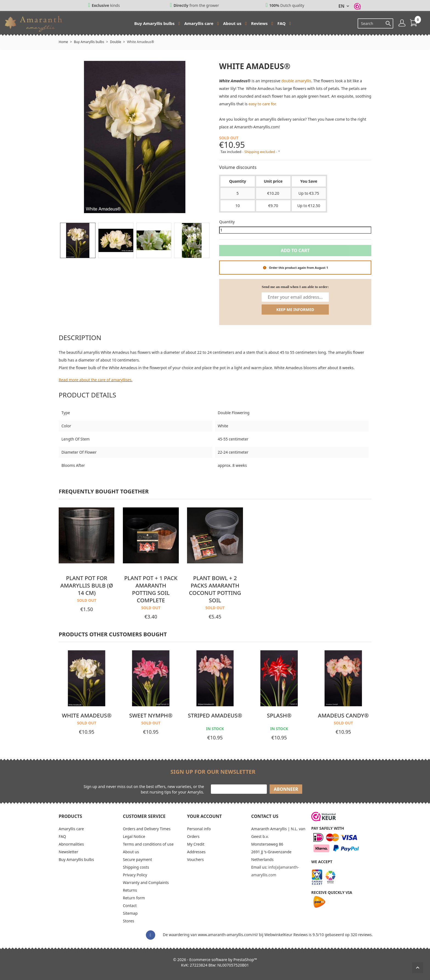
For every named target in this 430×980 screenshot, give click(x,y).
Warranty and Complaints (146, 882)
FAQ (282, 23)
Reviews (260, 23)
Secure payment (137, 859)
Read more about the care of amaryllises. (96, 380)
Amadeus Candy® (343, 715)
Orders (193, 836)
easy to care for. (263, 104)
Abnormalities (71, 844)
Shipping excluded (260, 152)
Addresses (196, 852)
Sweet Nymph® (151, 715)
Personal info (199, 829)
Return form (134, 898)
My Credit (196, 844)
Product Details (87, 395)
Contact (130, 906)
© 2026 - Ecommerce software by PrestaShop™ (215, 960)
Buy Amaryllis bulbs (155, 23)
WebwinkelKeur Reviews (286, 935)
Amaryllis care (199, 23)
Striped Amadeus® (215, 715)
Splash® (279, 715)
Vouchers (195, 859)
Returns (130, 890)
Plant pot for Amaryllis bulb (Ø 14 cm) (87, 585)
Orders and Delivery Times (147, 829)
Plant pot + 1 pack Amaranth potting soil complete (151, 589)
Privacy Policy (135, 875)
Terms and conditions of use (148, 844)
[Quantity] (295, 230)
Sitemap (130, 913)
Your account (204, 816)
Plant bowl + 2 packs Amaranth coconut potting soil (215, 589)
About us (233, 23)
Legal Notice (134, 836)
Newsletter (68, 852)
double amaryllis (296, 81)
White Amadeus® (87, 715)
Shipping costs (136, 867)
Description (80, 338)
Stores (128, 921)
